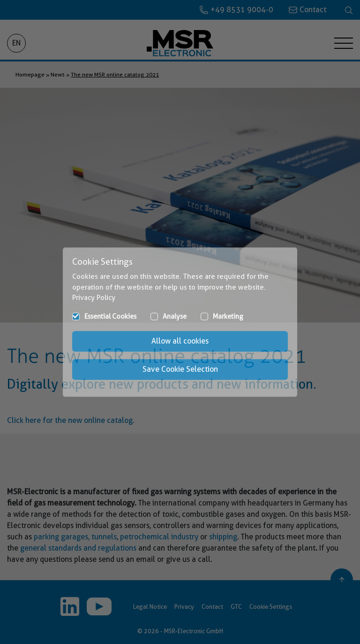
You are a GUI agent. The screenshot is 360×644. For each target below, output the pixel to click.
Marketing (228, 316)
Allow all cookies (180, 341)
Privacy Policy (94, 298)
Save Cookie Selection (180, 369)
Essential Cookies (110, 316)
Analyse (175, 316)
